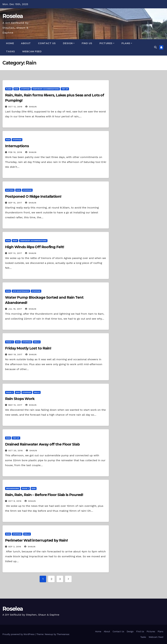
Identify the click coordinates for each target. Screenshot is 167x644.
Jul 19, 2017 (15, 309)
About (26, 43)
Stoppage (25, 89)
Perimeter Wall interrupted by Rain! (36, 540)
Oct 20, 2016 (15, 451)
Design (69, 43)
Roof (15, 241)
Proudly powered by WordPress (19, 634)
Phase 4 (10, 342)
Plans (127, 43)
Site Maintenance (21, 291)
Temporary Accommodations (46, 89)
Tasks (11, 51)
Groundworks (13, 488)
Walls (37, 342)
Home (10, 43)
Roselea (13, 16)
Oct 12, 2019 (15, 107)
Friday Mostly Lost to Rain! (28, 348)
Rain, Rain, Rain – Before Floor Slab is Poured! (44, 495)
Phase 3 (25, 488)
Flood (9, 89)
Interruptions (17, 146)
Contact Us (47, 43)
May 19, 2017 (15, 355)
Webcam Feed (32, 51)
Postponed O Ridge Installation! (33, 196)
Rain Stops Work (20, 399)
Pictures (107, 43)
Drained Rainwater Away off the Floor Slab (42, 444)
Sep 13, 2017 (15, 253)
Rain (16, 89)
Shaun (31, 107)
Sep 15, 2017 (15, 203)
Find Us (87, 43)
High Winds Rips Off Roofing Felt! (34, 247)
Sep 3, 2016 (15, 547)
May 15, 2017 (15, 405)
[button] (155, 47)
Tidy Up (65, 89)
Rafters (10, 190)
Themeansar (63, 634)
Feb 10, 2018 (15, 152)
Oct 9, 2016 (15, 501)
